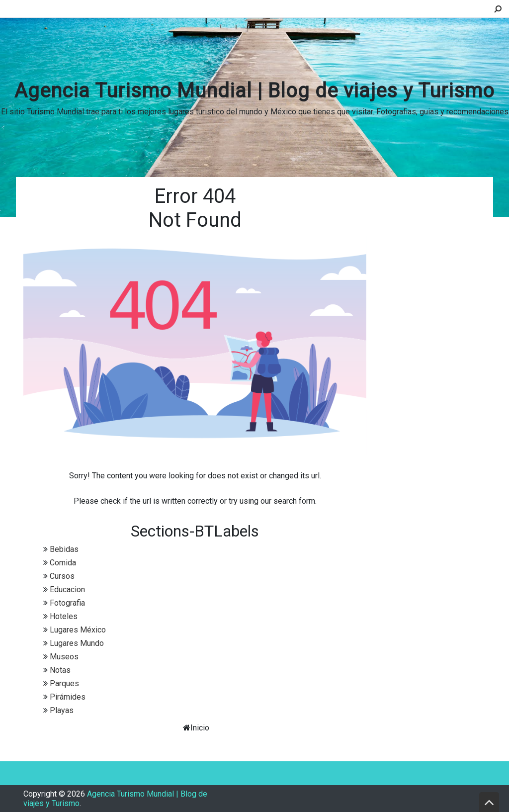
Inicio (200, 728)
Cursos (62, 576)
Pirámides (68, 697)
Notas (60, 670)
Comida (63, 563)
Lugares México (78, 630)
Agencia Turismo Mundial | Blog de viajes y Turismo (254, 91)
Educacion (67, 589)
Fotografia (67, 603)
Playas (62, 710)
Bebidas (64, 549)
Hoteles (64, 616)
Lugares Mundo (77, 643)
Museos (64, 657)
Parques (64, 683)
